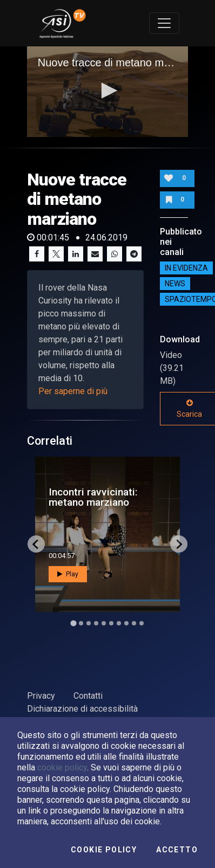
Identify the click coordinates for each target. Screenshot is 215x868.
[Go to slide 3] (89, 623)
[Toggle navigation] (164, 23)
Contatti (88, 696)
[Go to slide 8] (126, 623)
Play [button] (68, 574)
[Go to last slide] (36, 544)
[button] (107, 91)
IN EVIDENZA (186, 268)
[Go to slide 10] (142, 623)
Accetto (177, 850)
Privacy (41, 696)
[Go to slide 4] (96, 623)
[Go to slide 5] (104, 623)
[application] (108, 92)
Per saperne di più (73, 391)
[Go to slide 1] (73, 624)
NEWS (175, 284)
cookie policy (62, 767)
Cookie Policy (104, 850)
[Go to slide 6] (111, 623)
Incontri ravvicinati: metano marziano (93, 497)
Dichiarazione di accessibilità (82, 709)
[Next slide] (179, 544)
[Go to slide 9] (134, 623)
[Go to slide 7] (119, 623)
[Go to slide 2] (81, 623)
